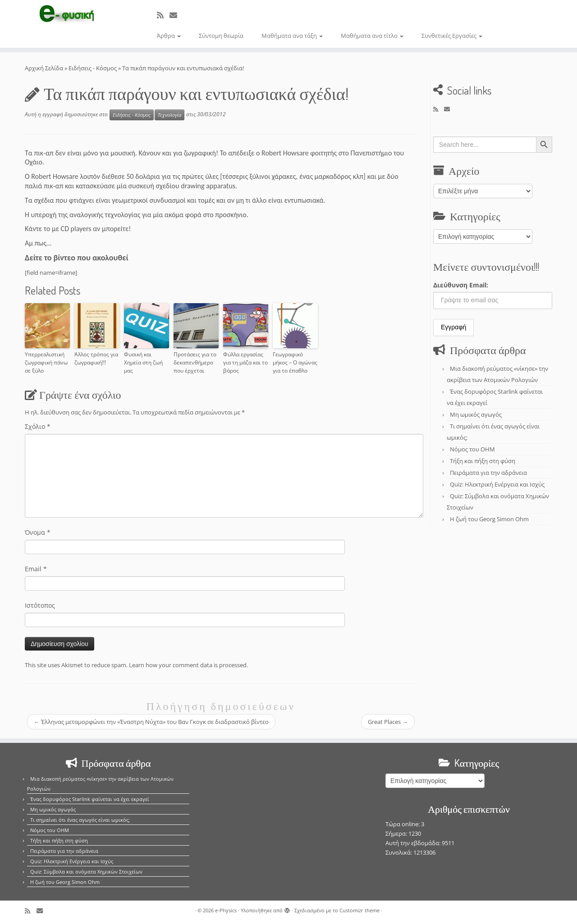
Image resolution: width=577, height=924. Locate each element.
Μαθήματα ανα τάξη (292, 36)
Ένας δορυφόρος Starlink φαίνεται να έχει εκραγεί (90, 799)
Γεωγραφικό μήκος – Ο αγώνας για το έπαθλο (295, 362)
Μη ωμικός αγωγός (476, 414)
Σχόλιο (38, 426)
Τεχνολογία (169, 115)
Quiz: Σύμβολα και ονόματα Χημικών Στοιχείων (86, 872)
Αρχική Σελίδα (45, 68)
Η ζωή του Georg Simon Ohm (489, 519)
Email (36, 569)
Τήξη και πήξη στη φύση (483, 461)
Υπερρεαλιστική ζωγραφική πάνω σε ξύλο (46, 362)
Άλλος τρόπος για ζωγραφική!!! (96, 358)
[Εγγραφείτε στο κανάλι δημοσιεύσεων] (163, 15)
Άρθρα (169, 36)
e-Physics (226, 910)
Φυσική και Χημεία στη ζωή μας (143, 362)
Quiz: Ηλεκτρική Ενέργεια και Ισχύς (497, 484)
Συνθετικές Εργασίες (452, 36)
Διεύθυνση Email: (461, 285)
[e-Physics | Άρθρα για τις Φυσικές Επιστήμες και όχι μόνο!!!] (66, 15)
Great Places (388, 722)
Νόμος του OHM (472, 449)
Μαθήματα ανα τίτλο (372, 36)
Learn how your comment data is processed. (188, 665)
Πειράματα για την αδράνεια (488, 473)
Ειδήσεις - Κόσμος (93, 68)
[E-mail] (176, 15)
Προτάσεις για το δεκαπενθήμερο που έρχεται (195, 362)
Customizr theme (359, 910)
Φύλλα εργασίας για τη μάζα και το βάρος (245, 362)
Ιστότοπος (40, 605)
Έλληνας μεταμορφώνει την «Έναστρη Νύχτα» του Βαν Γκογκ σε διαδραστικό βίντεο (151, 722)
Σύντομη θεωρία (221, 36)
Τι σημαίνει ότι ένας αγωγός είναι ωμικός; (80, 820)
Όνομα (38, 532)
